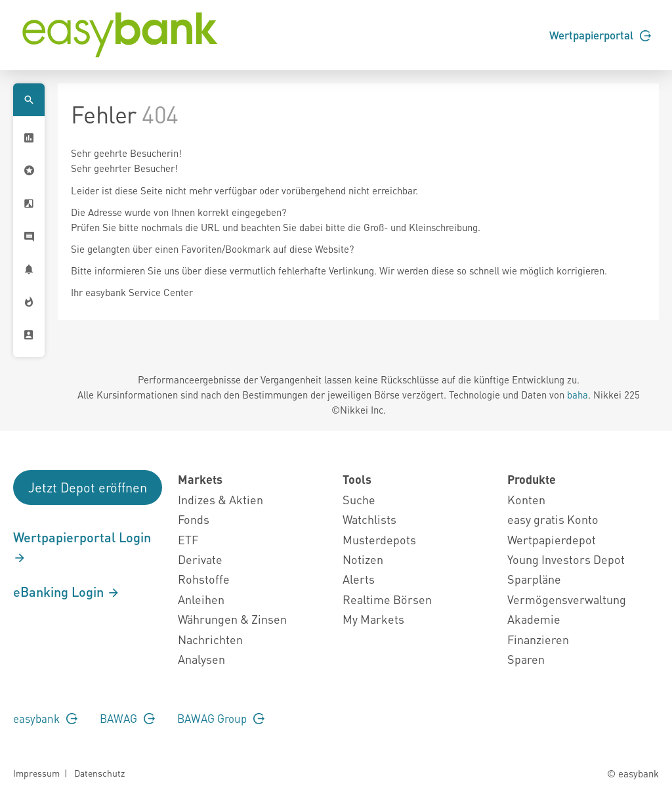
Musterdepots (379, 539)
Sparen (526, 659)
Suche (359, 499)
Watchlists (369, 519)
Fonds (194, 519)
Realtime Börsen (387, 599)
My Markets (373, 619)
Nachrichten (210, 639)
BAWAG (127, 718)
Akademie (534, 619)
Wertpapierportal (600, 35)
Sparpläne (534, 579)
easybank (45, 718)
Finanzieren (538, 639)
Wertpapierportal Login (82, 547)
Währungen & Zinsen (232, 619)
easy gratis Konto (553, 519)
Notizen (363, 559)
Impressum (36, 773)
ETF (188, 539)
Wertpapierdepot (552, 539)
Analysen (201, 659)
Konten (526, 499)
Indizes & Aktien (220, 499)
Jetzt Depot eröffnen (88, 487)
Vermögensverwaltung (567, 599)
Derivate (200, 559)
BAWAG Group (221, 718)
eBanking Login (67, 592)
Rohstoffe (204, 579)
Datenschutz (99, 773)
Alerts (359, 579)
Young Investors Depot (566, 559)
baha (577, 395)
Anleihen (201, 599)
